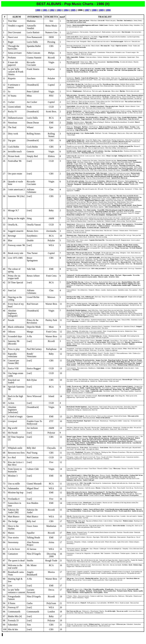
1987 (87, 10)
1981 (45, 10)
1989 (101, 10)
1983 (59, 10)
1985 (73, 10)
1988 (94, 10)
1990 (108, 10)
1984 (66, 10)
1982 (52, 10)
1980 (38, 10)
